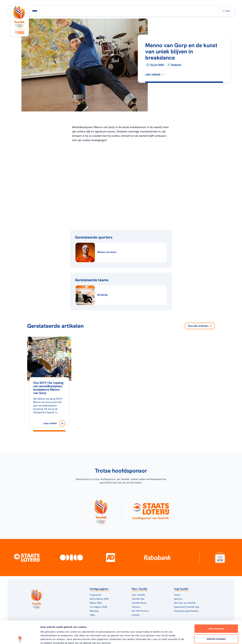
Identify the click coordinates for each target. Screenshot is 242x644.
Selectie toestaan (216, 616)
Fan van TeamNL (134, 11)
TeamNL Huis (111, 11)
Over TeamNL (138, 595)
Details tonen (167, 638)
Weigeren (216, 626)
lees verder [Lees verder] (155, 75)
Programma (67, 11)
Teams (177, 595)
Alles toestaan (216, 606)
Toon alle (200, 326)
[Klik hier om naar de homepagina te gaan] (19, 17)
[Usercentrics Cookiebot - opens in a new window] (20, 638)
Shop (152, 11)
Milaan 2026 (88, 11)
